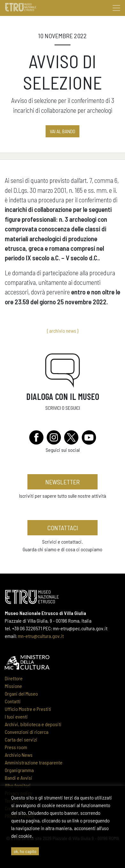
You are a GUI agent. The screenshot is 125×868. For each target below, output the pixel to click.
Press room (16, 747)
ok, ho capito (25, 851)
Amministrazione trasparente (34, 762)
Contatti (13, 701)
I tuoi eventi (16, 716)
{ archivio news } (62, 331)
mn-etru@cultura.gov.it (41, 636)
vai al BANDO (62, 131)
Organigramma (19, 770)
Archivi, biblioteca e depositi (33, 724)
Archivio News (19, 755)
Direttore (14, 678)
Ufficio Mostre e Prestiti (28, 709)
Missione (13, 686)
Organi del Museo (21, 694)
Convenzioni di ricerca (27, 732)
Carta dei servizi (21, 739)
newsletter (62, 482)
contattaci (63, 528)
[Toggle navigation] (116, 8)
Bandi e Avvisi (18, 778)
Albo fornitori (18, 785)
